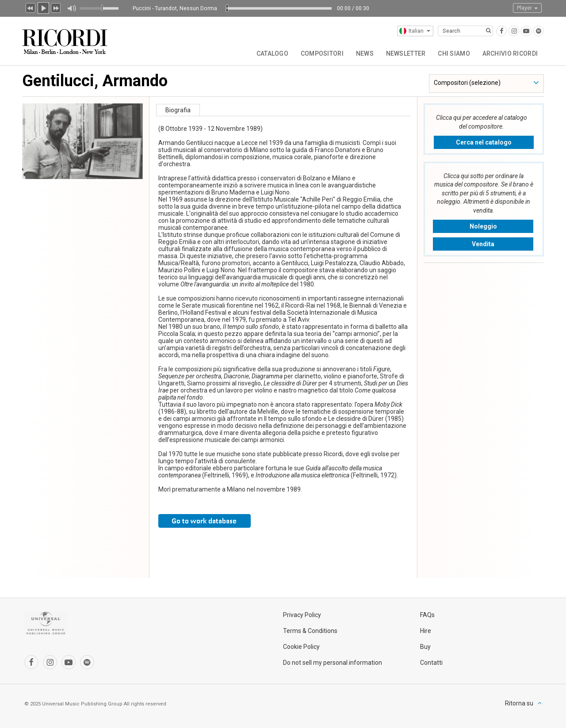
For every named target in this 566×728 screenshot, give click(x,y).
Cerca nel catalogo (484, 142)
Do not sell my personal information (333, 663)
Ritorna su (519, 703)
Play (43, 7)
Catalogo (267, 53)
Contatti (431, 663)
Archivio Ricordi (510, 53)
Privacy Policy (302, 615)
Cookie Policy (301, 647)
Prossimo (56, 7)
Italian (415, 31)
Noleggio (483, 226)
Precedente (31, 7)
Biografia (178, 110)
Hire (426, 631)
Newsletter (403, 53)
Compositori (318, 53)
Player (527, 8)
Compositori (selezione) (467, 83)
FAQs (427, 615)
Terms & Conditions (310, 631)
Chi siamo (453, 53)
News (361, 53)
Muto (71, 8)
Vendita (483, 244)
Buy (425, 647)
